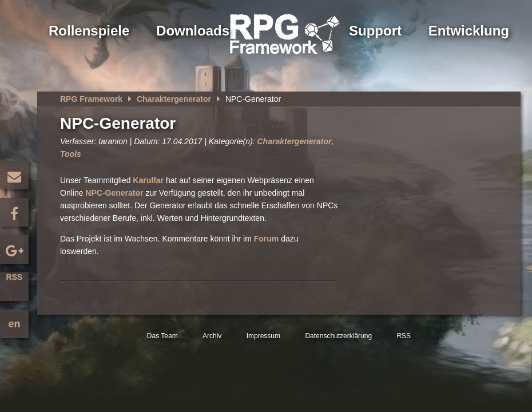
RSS (15, 277)
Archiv (212, 336)
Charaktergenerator (174, 99)
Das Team (162, 336)
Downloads (193, 31)
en (14, 324)
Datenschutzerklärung (338, 336)
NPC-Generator (115, 193)
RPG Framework (91, 99)
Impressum (263, 336)
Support (375, 31)
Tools (71, 154)
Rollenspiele (89, 31)
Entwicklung (469, 31)
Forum (267, 239)
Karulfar (148, 180)
